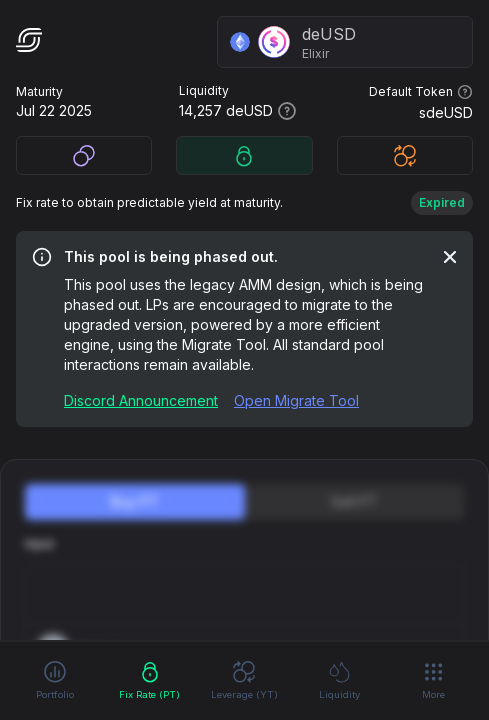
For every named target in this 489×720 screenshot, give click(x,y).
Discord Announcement (141, 400)
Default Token (421, 92)
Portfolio (55, 679)
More (433, 680)
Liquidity (339, 679)
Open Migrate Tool (296, 400)
